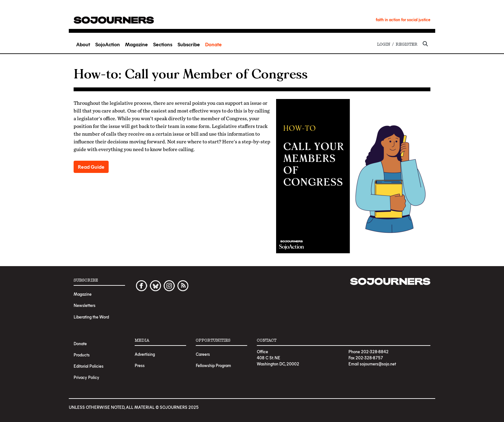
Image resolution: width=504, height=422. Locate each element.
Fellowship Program (213, 365)
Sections (163, 44)
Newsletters (85, 305)
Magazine (136, 44)
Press (140, 365)
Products (82, 355)
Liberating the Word (91, 317)
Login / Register (397, 44)
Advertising (145, 354)
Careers (203, 354)
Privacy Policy (86, 377)
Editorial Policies (89, 366)
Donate (213, 44)
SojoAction (108, 44)
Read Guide (91, 167)
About (83, 44)
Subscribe (189, 44)
